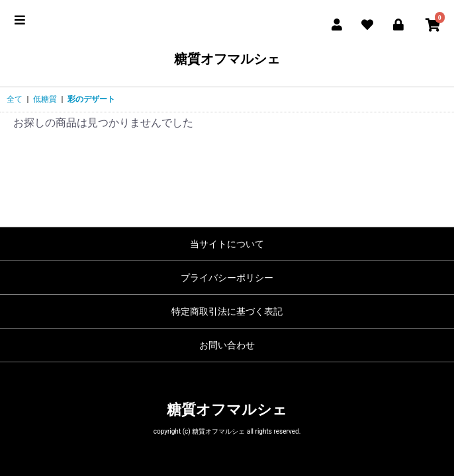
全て (15, 99)
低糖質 (45, 99)
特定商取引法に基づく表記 (227, 311)
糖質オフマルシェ (227, 59)
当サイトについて (227, 244)
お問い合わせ (227, 345)
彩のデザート (91, 99)
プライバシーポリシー (227, 278)
